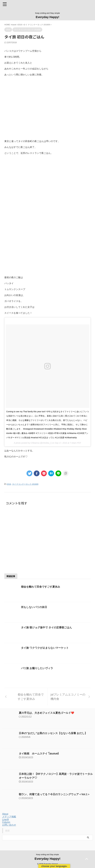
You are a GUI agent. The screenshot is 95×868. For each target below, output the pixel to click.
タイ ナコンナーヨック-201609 (25, 484)
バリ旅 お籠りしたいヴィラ (37, 668)
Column (6, 822)
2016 (9, 484)
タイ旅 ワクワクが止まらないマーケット (45, 648)
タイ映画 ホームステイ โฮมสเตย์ (39, 754)
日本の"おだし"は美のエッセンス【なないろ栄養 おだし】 (53, 733)
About (5, 814)
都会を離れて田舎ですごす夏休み (41, 587)
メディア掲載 (9, 817)
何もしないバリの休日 (34, 607)
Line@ (6, 820)
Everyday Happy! (47, 17)
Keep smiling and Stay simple (47, 855)
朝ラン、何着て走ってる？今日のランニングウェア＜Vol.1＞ (54, 794)
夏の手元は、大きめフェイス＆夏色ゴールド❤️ (46, 713)
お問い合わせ (9, 825)
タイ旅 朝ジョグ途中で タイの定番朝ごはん (46, 627)
